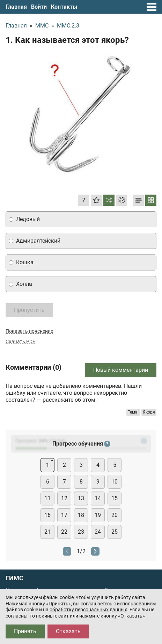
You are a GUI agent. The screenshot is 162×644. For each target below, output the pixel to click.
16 (47, 515)
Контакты (64, 7)
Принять (25, 631)
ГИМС (14, 578)
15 (115, 498)
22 (64, 532)
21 (47, 532)
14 (98, 498)
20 (115, 515)
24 (98, 532)
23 (81, 532)
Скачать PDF (20, 341)
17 (64, 515)
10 (115, 482)
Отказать (68, 631)
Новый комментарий (121, 370)
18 (81, 515)
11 (47, 498)
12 (64, 498)
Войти (39, 7)
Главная (16, 7)
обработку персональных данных (88, 610)
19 (98, 515)
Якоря (149, 412)
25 (115, 532)
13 (81, 498)
